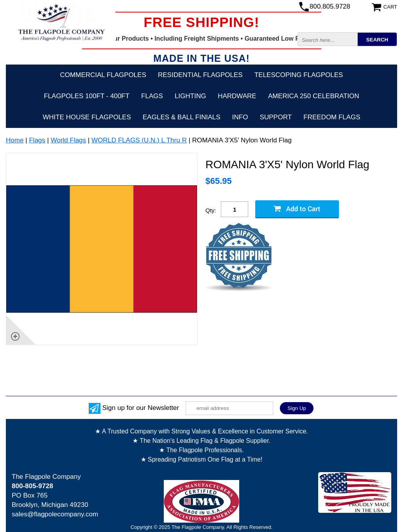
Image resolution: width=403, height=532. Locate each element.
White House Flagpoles (87, 117)
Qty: (211, 210)
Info (240, 117)
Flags (152, 96)
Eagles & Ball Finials (182, 117)
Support (276, 117)
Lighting (190, 96)
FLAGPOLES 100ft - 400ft (87, 96)
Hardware (237, 96)
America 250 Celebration (314, 96)
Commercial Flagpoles (103, 75)
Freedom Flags (332, 117)
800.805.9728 (330, 6)
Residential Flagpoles (200, 75)
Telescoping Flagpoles (299, 75)
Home (15, 140)
